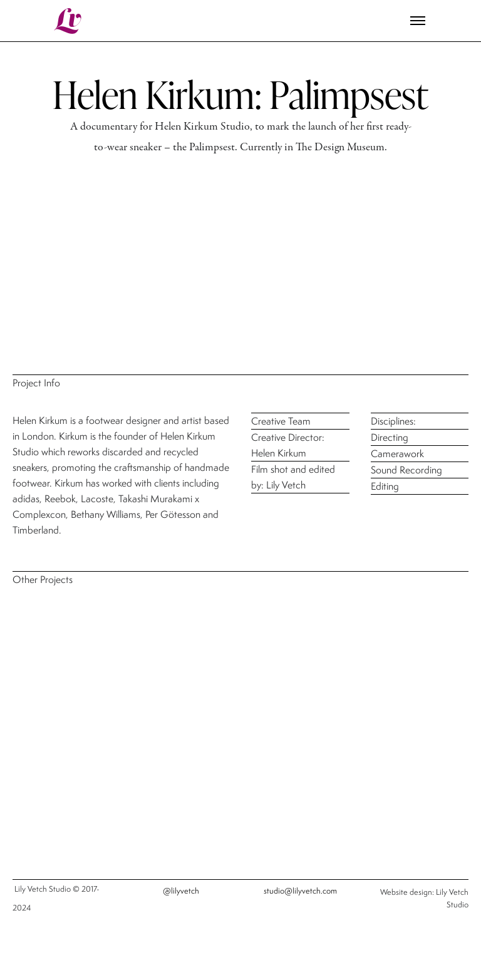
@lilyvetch (181, 891)
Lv (69, 21)
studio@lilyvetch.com (300, 891)
